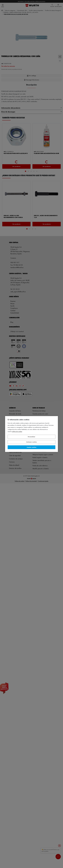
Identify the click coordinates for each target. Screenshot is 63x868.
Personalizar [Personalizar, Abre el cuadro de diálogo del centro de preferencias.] (31, 437)
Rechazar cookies (32, 442)
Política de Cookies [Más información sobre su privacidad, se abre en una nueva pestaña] (17, 432)
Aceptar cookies (31, 447)
